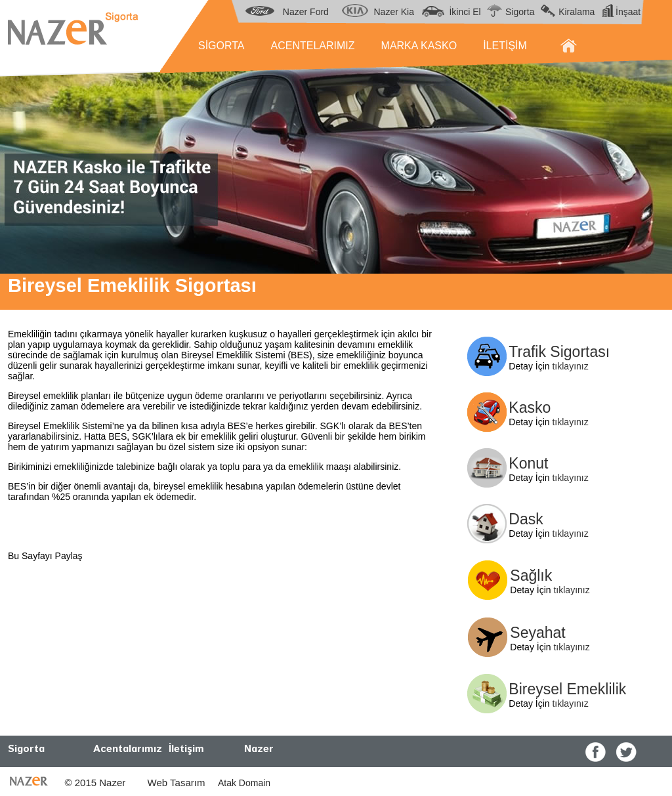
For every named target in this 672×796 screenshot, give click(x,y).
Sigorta (520, 12)
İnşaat (628, 12)
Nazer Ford (306, 12)
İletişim (186, 749)
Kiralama (577, 12)
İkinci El (465, 12)
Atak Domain (242, 783)
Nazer (259, 749)
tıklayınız (570, 366)
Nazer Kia (394, 12)
